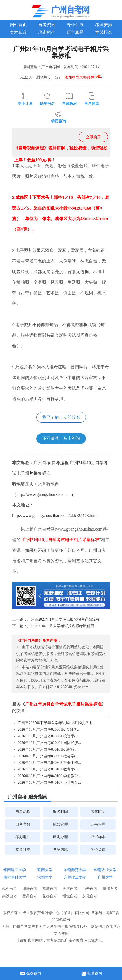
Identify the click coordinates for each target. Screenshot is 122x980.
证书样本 (98, 837)
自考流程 (60, 463)
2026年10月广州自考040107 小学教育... (49, 783)
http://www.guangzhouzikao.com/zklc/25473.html (55, 516)
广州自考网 (51, 67)
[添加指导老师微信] (83, 77)
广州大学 (105, 877)
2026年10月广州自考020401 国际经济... (49, 743)
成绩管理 (60, 824)
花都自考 (50, 896)
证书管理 (98, 824)
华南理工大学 (15, 870)
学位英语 (98, 850)
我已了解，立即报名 (61, 417)
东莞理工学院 (75, 877)
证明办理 (60, 837)
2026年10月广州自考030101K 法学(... (47, 749)
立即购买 (93, 137)
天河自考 (70, 889)
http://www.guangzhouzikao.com (45, 494)
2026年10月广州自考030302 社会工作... (49, 763)
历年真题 (75, 32)
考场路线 (60, 850)
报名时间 (60, 812)
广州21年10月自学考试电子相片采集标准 (61, 540)
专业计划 (75, 25)
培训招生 (47, 32)
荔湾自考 (50, 889)
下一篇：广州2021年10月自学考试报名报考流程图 (53, 626)
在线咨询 (31, 974)
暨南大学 (45, 870)
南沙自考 (10, 896)
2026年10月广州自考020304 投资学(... (48, 736)
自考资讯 (47, 25)
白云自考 (90, 889)
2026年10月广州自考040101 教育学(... (48, 769)
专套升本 (23, 850)
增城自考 (70, 896)
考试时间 (98, 812)
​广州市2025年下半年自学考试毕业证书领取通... (56, 723)
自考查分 (23, 824)
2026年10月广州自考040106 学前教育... (49, 776)
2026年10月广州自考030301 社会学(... (48, 756)
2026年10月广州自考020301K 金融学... (49, 730)
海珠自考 (30, 889)
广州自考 (42, 463)
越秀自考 (10, 889)
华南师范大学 (75, 870)
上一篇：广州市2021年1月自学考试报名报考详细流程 (56, 619)
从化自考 (90, 896)
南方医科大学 (15, 877)
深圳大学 (45, 877)
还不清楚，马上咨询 (61, 438)
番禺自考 (30, 896)
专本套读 (18, 32)
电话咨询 (92, 974)
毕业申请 (68, 378)
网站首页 (18, 25)
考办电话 (23, 837)
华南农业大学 (105, 870)
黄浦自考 (110, 889)
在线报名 (104, 32)
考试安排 (104, 25)
